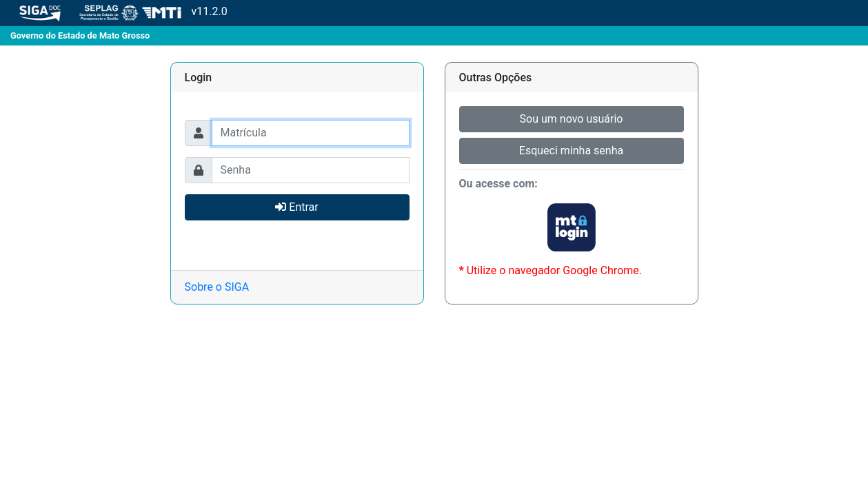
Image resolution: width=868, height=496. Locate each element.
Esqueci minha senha (571, 151)
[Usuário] (311, 133)
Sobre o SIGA (217, 287)
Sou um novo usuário (572, 119)
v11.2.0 (114, 12)
